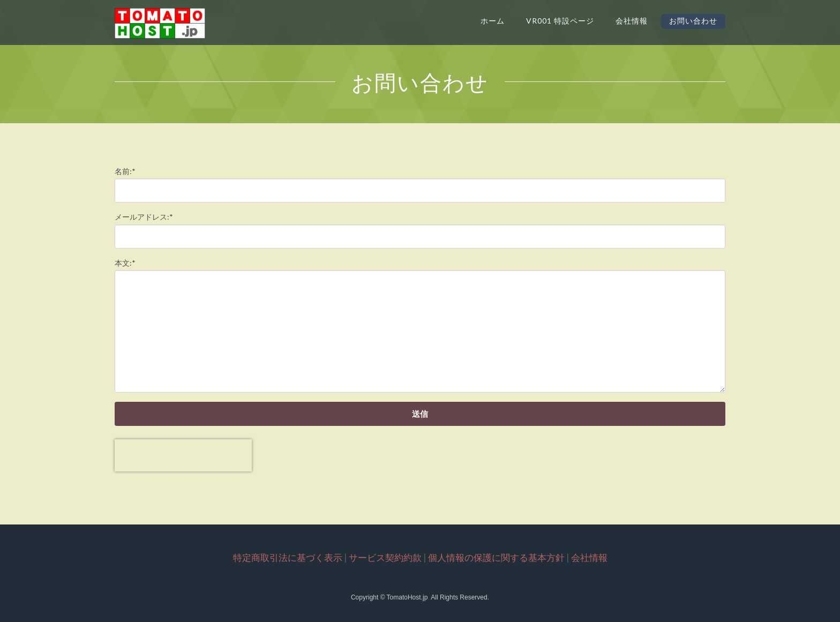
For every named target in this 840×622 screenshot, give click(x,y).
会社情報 (632, 21)
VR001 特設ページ (560, 21)
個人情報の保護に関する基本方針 (496, 557)
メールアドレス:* (144, 217)
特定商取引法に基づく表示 (288, 557)
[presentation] (183, 455)
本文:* (125, 263)
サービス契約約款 (385, 557)
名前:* (125, 171)
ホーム (493, 21)
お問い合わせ (693, 21)
